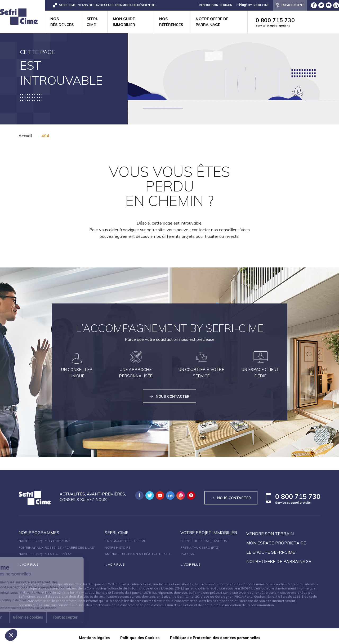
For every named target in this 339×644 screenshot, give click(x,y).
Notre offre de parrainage (212, 22)
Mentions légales (94, 635)
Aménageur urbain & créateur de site (138, 551)
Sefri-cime (93, 22)
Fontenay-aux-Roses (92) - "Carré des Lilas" (57, 545)
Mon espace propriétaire (276, 540)
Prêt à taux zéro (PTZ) (200, 545)
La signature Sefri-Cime (125, 538)
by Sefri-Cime (253, 5)
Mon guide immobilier (124, 22)
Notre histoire (117, 545)
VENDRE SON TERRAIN (216, 5)
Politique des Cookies (140, 635)
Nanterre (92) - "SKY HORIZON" (44, 538)
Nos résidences (62, 22)
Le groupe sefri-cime (271, 549)
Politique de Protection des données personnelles (215, 635)
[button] (11, 635)
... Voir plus (29, 562)
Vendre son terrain (270, 531)
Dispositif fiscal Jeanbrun (204, 538)
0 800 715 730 (297, 22)
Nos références (171, 22)
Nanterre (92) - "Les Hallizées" (45, 551)
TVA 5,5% (187, 551)
